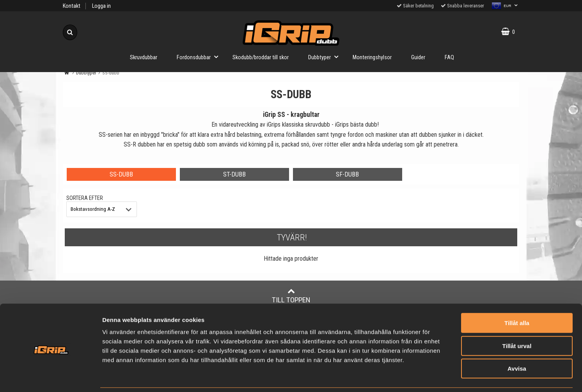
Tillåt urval (517, 320)
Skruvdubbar (144, 57)
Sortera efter (85, 198)
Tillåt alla (517, 297)
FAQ (449, 57)
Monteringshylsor (372, 57)
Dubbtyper (326, 57)
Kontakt (72, 6)
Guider (418, 57)
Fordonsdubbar (200, 57)
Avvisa (517, 342)
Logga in (101, 6)
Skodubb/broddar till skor (261, 57)
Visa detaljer (462, 377)
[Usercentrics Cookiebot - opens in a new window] (51, 377)
